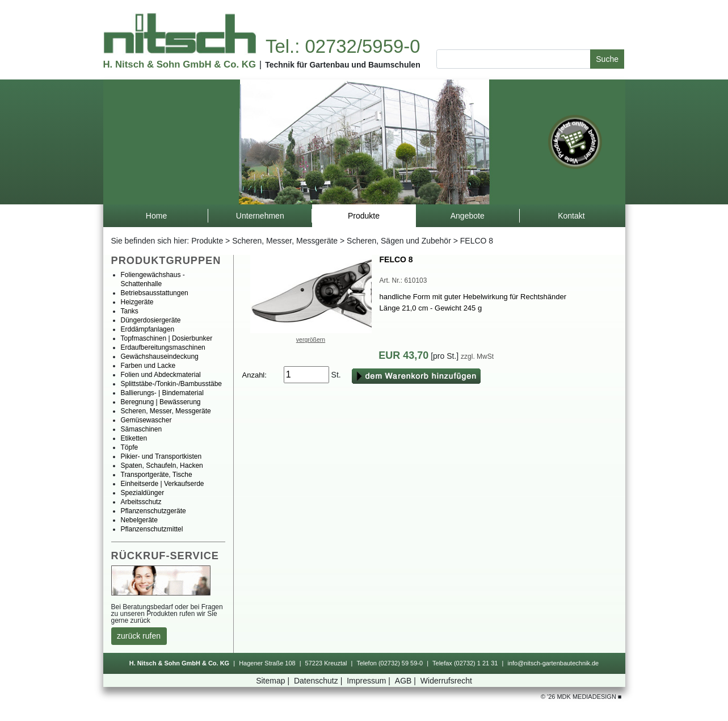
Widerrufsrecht (446, 681)
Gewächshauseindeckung (160, 357)
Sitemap (274, 681)
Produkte (207, 241)
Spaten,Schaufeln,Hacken (162, 466)
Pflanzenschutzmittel (152, 529)
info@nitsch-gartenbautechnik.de (553, 663)
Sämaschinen (142, 429)
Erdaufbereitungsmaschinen (163, 347)
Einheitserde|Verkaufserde (163, 484)
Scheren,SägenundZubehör (399, 241)
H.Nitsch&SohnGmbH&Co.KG (180, 64)
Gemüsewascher (146, 420)
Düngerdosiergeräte (151, 320)
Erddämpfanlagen (148, 329)
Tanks (130, 311)
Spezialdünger (143, 493)
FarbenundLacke (148, 366)
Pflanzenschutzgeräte (153, 511)
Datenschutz (319, 681)
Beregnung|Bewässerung (161, 402)
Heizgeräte (137, 302)
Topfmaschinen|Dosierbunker (167, 338)
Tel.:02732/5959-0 (343, 46)
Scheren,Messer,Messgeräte (285, 241)
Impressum (370, 681)
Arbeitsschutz (141, 502)
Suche (607, 59)
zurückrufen (139, 636)
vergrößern (311, 339)
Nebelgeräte (139, 520)
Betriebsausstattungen (155, 293)
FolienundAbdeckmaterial (161, 375)
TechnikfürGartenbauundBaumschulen (343, 65)
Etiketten (134, 438)
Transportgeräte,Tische (157, 475)
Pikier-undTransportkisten (161, 456)
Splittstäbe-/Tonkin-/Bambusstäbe (172, 384)
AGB (407, 681)
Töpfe (130, 447)
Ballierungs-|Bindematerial (162, 393)
